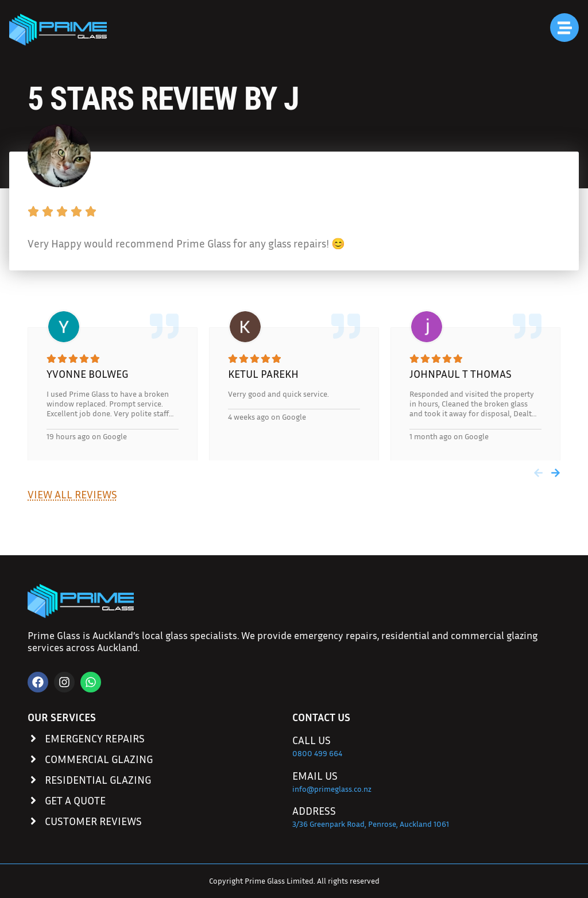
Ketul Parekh (263, 373)
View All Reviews (72, 494)
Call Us (312, 740)
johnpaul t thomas (461, 373)
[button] (538, 473)
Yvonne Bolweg (87, 373)
